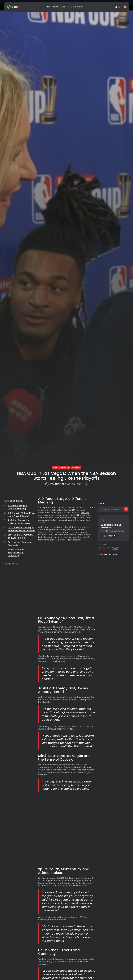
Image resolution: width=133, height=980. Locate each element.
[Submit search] (126, 509)
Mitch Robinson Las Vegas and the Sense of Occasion (21, 529)
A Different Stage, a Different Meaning (18, 507)
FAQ (81, 7)
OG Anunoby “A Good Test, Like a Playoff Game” (21, 515)
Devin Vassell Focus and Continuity (20, 544)
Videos (76, 468)
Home (49, 7)
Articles (65, 7)
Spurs (48, 878)
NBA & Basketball (61, 468)
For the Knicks (45, 627)
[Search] (113, 509)
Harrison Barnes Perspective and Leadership (16, 553)
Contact (74, 7)
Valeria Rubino (59, 484)
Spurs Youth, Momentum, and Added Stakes (20, 536)
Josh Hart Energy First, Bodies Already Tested (19, 522)
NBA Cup (85, 513)
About (56, 7)
